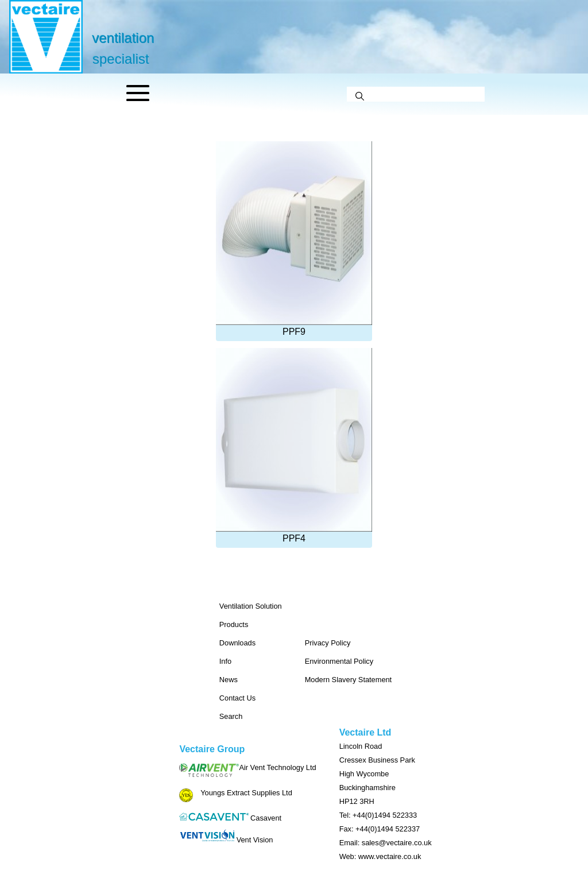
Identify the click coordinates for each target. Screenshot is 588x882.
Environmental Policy (339, 661)
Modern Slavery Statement (349, 680)
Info (225, 661)
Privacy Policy (328, 643)
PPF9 (294, 239)
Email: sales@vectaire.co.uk (386, 843)
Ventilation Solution (251, 606)
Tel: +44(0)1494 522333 (378, 815)
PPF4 (294, 446)
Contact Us (237, 698)
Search (231, 716)
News (229, 680)
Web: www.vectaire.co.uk (380, 856)
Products (234, 624)
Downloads (237, 643)
